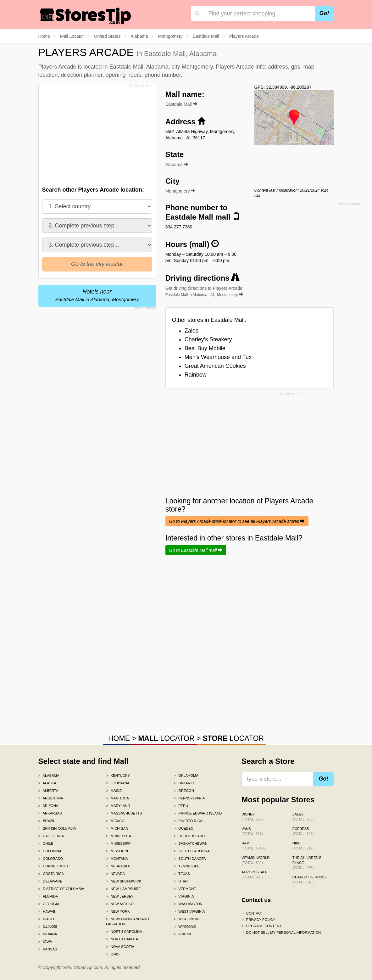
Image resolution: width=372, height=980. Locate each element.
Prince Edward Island (198, 813)
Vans (252, 831)
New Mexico (120, 904)
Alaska (47, 783)
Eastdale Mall (181, 104)
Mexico (115, 821)
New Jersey (120, 896)
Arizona (48, 806)
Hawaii (47, 911)
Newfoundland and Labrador (127, 921)
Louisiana (118, 783)
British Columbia (57, 828)
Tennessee (187, 866)
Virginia (184, 896)
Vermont (185, 889)
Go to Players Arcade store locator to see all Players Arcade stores (237, 521)
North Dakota (122, 939)
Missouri (117, 851)
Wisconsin (186, 919)
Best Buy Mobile (205, 348)
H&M (253, 846)
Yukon (182, 934)
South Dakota (190, 859)
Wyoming (185, 927)
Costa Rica (51, 874)
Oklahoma (186, 776)
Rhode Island (189, 836)
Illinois (48, 927)
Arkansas (50, 813)
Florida (48, 896)
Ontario (184, 783)
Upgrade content (261, 926)
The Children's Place (307, 863)
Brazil (47, 821)
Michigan (117, 828)
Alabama (49, 776)
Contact (252, 913)
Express (303, 831)
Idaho (46, 919)
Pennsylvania (189, 798)
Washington (188, 904)
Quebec (184, 828)
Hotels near (97, 295)
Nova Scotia (120, 947)
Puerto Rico (188, 821)
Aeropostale (254, 875)
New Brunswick (124, 881)
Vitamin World (255, 860)
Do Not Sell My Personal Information (281, 932)
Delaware (50, 881)
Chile (46, 843)
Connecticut (53, 866)
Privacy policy (258, 920)
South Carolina (192, 851)
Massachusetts (124, 813)
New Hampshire (123, 889)
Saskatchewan (191, 843)
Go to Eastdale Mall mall (196, 550)
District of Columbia (61, 889)
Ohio (113, 954)
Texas (182, 874)
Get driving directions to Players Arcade (205, 291)
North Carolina (124, 932)
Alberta (48, 791)
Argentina (51, 798)
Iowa (45, 942)
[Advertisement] (99, 133)
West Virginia (189, 911)
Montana (117, 859)
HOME (119, 738)
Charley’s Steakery (208, 339)
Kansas (48, 949)
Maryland (118, 806)
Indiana (48, 934)
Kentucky (118, 776)
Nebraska (118, 866)
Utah (181, 881)
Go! (324, 13)
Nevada (115, 874)
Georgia (49, 904)
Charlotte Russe (310, 880)
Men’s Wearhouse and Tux (218, 357)
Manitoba (117, 798)
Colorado (51, 859)
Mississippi (119, 843)
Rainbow (196, 375)
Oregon (184, 791)
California (51, 836)
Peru (181, 806)
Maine (114, 791)
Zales (192, 331)
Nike (303, 846)
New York (118, 911)
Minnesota (119, 836)
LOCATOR (166, 738)
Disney (252, 817)
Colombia (50, 851)
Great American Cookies (215, 366)
